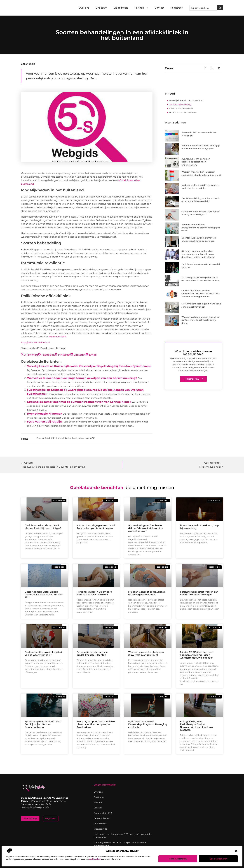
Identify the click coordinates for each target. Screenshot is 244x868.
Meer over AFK (87, 438)
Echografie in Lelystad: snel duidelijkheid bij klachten (92, 653)
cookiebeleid (95, 859)
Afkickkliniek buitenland (64, 438)
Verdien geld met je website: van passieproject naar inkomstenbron (120, 844)
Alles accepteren (178, 859)
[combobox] (203, 8)
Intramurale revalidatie (181, 108)
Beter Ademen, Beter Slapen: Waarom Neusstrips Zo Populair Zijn (44, 595)
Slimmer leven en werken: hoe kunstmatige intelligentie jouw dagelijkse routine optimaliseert (198, 254)
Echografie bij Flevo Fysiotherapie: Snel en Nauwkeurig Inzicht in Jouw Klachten (196, 726)
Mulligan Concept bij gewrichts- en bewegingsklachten (147, 593)
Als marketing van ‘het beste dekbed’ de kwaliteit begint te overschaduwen (146, 528)
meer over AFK (57, 337)
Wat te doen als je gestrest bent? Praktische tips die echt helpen (96, 527)
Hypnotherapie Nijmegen (45, 414)
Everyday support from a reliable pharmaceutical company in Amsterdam (96, 724)
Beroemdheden (102, 818)
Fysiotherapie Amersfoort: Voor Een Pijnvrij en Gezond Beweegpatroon (43, 724)
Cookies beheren (218, 859)
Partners (141, 8)
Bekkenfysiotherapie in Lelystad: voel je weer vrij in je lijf (44, 653)
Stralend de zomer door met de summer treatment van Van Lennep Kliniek (79, 402)
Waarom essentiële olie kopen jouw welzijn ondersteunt (146, 653)
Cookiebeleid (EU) (103, 813)
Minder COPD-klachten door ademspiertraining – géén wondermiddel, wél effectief (197, 655)
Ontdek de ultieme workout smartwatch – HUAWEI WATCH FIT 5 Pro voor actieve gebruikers (201, 294)
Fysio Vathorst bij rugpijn (44, 422)
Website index (101, 829)
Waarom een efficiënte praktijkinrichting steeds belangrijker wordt (201, 228)
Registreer (176, 8)
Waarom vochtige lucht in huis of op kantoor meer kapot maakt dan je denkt (200, 320)
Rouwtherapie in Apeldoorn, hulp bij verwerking (199, 527)
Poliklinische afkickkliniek (183, 112)
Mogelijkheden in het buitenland (186, 100)
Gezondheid (28, 64)
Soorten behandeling (180, 104)
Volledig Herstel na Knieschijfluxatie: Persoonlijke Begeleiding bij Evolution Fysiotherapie (89, 366)
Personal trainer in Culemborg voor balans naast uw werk (94, 593)
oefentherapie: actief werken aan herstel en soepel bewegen (199, 593)
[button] (236, 851)
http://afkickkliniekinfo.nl (35, 342)
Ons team (101, 8)
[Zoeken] (220, 8)
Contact (159, 8)
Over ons (84, 8)
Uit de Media (121, 8)
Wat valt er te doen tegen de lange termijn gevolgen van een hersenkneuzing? (82, 378)
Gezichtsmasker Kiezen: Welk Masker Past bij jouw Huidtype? (43, 527)
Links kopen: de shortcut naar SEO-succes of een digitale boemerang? (122, 836)
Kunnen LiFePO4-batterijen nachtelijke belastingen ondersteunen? (196, 162)
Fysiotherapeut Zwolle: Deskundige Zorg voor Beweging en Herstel (148, 724)
